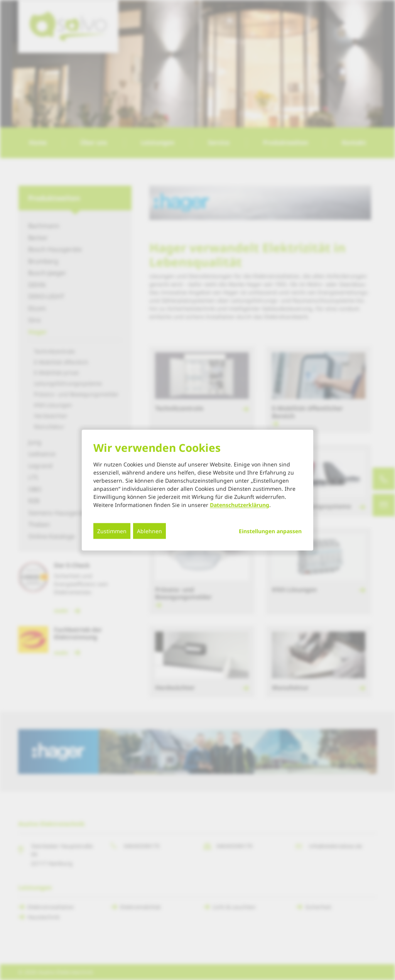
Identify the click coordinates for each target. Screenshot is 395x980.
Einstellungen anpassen (270, 531)
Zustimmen (112, 531)
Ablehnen (149, 531)
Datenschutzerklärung (240, 504)
